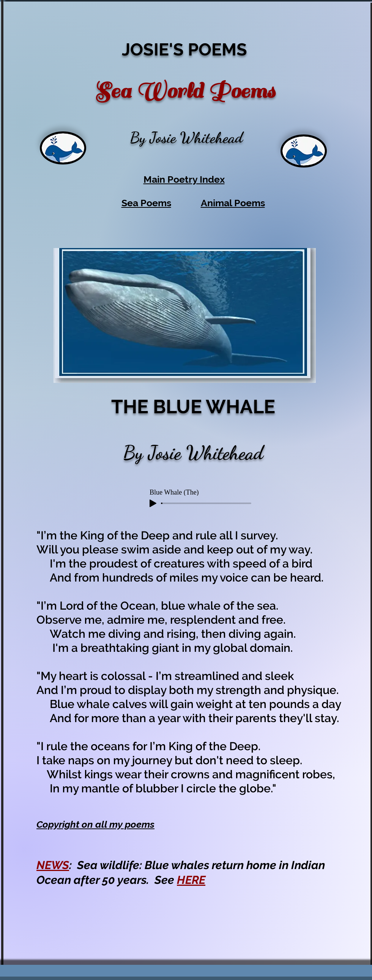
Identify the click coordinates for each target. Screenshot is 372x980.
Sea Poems (146, 203)
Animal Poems (233, 203)
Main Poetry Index (184, 179)
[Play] (153, 503)
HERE (191, 880)
